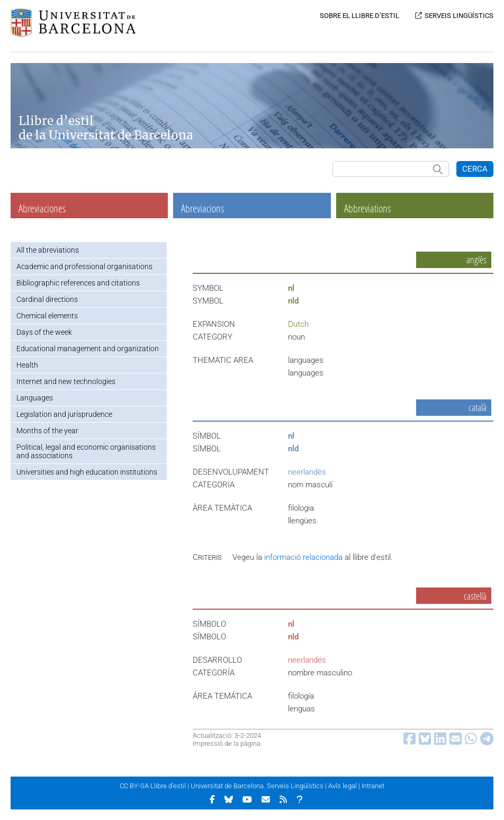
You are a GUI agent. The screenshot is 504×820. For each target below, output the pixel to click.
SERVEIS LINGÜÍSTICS (459, 16)
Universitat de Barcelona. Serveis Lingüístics (257, 786)
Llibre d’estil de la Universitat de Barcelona (106, 128)
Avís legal (343, 786)
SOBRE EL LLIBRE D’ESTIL (359, 16)
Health (27, 365)
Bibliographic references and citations (78, 283)
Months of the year (47, 431)
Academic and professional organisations (84, 266)
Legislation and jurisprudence (64, 414)
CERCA (475, 169)
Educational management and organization (88, 349)
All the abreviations (48, 250)
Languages (35, 398)
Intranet (373, 786)
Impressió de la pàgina (227, 743)
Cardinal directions (47, 299)
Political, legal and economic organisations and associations (86, 451)
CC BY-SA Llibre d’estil (153, 786)
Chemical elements (47, 316)
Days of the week (44, 332)
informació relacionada (303, 557)
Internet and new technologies (66, 381)
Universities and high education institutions (87, 472)
